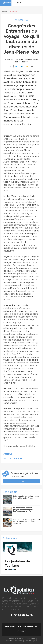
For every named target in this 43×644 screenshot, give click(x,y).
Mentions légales (31, 641)
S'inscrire (21, 481)
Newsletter (18, 641)
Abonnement (30, 639)
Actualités (13, 11)
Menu (20, 3)
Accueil (4, 11)
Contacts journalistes (15, 639)
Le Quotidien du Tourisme (6, 3)
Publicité (9, 641)
